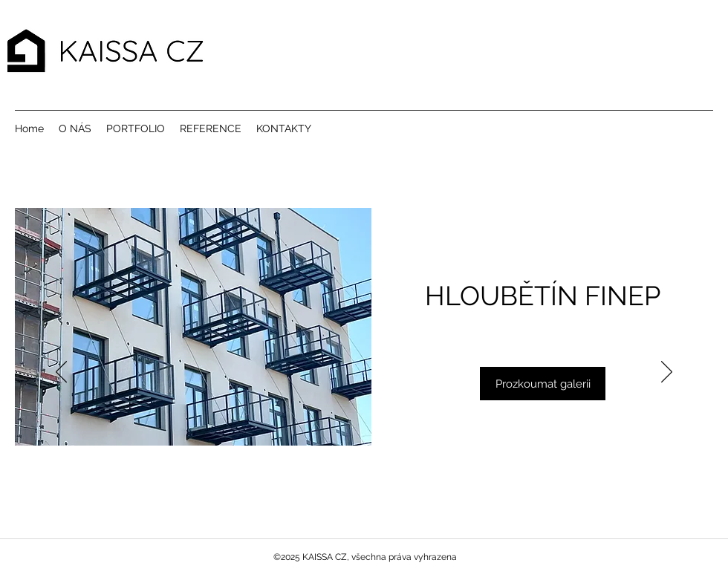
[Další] (667, 373)
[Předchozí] (61, 373)
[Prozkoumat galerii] (543, 384)
